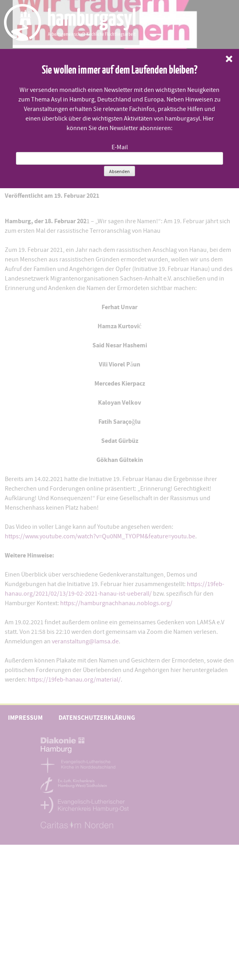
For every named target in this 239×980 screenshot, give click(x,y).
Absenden (119, 171)
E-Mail (120, 147)
